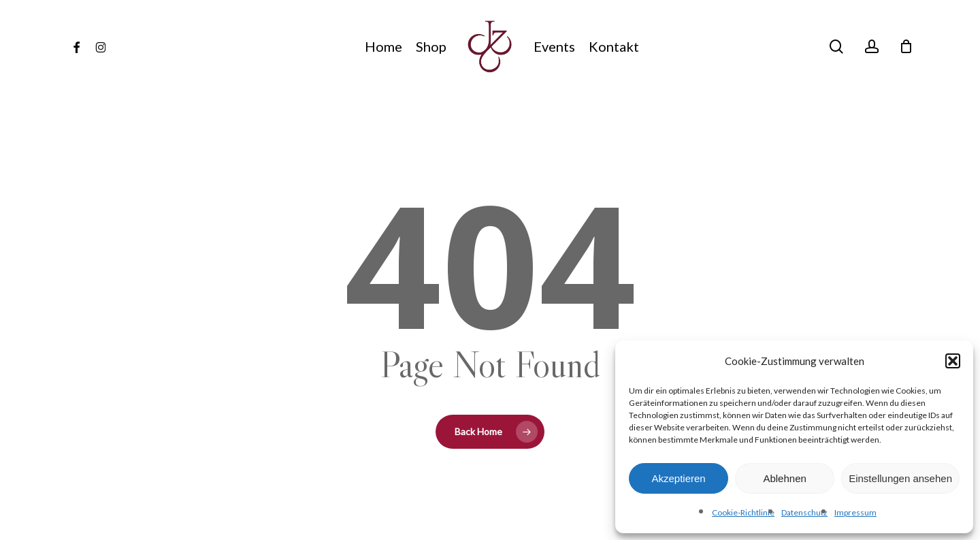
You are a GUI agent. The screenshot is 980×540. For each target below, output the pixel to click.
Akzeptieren (678, 478)
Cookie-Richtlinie (743, 512)
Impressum (855, 512)
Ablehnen (784, 478)
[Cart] (906, 46)
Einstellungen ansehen (900, 478)
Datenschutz (804, 512)
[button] (953, 361)
